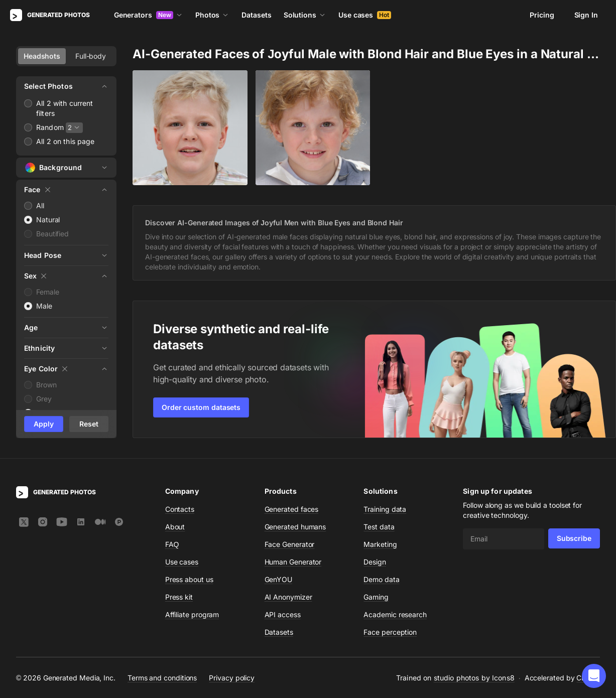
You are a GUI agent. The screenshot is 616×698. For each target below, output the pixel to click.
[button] (594, 676)
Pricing (542, 15)
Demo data (381, 579)
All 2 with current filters (65, 108)
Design (375, 562)
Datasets (256, 15)
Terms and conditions (162, 678)
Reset (89, 424)
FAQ (172, 544)
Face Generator (290, 544)
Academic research (395, 614)
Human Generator (293, 562)
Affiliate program (192, 614)
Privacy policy (232, 678)
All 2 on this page (66, 141)
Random (50, 127)
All (40, 205)
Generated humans (295, 527)
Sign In (586, 15)
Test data (379, 527)
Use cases (365, 15)
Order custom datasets (201, 407)
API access (283, 614)
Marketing (380, 544)
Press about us (189, 579)
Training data (385, 509)
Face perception (390, 632)
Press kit (179, 597)
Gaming (376, 597)
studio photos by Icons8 (474, 678)
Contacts (180, 509)
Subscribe (574, 538)
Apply (44, 424)
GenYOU (279, 579)
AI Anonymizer (288, 597)
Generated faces (292, 509)
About (175, 527)
